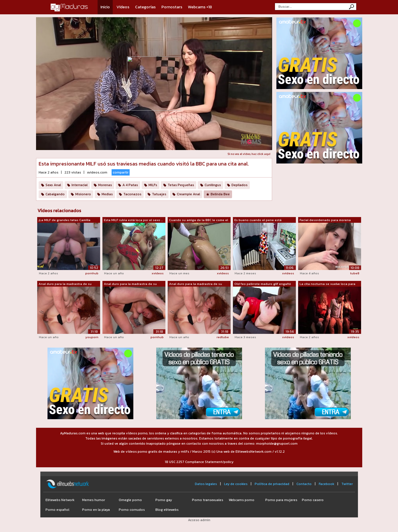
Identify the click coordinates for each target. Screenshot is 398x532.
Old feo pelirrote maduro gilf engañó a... (263, 284)
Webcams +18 (200, 7)
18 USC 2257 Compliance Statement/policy (199, 462)
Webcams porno (241, 500)
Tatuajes (159, 194)
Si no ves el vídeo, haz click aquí (249, 154)
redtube (223, 337)
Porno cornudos (132, 510)
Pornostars (172, 7)
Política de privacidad (272, 484)
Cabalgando (55, 194)
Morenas (105, 185)
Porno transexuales (208, 500)
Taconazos (132, 194)
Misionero (83, 194)
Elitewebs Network (60, 500)
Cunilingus (213, 185)
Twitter (347, 484)
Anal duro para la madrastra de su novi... (65, 284)
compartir (121, 172)
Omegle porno (130, 500)
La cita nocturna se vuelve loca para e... (327, 284)
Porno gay (164, 500)
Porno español (57, 510)
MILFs (153, 185)
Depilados (239, 185)
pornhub (92, 273)
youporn (92, 337)
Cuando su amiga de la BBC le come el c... (199, 220)
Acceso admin (199, 520)
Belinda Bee (220, 194)
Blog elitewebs (167, 510)
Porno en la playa (96, 510)
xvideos (158, 273)
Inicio (105, 7)
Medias (107, 194)
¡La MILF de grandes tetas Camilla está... (65, 220)
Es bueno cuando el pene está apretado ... (258, 220)
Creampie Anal (188, 194)
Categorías (145, 7)
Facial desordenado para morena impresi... (325, 220)
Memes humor (94, 500)
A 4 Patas (130, 185)
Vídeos (123, 7)
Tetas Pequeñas (181, 185)
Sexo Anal (53, 185)
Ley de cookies (236, 484)
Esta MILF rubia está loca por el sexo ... (133, 220)
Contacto (304, 484)
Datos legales (206, 484)
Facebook (326, 484)
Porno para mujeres (281, 500)
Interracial (80, 185)
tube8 (355, 273)
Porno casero (313, 500)
